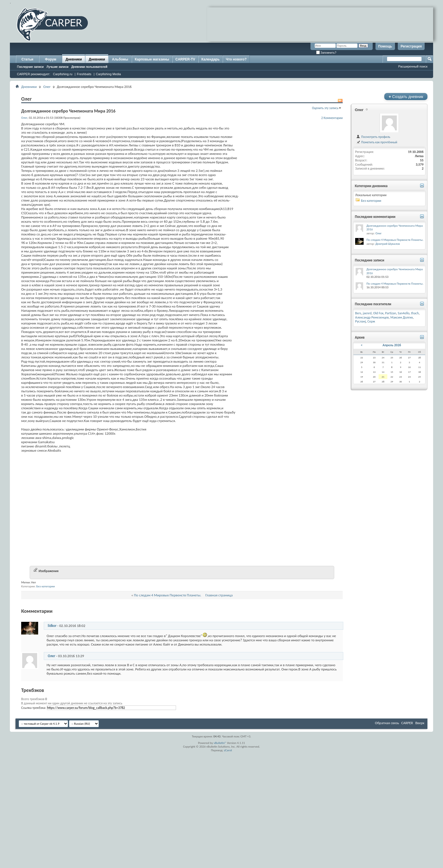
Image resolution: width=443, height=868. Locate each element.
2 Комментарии (332, 118)
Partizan (391, 313)
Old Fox (378, 313)
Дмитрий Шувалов (388, 244)
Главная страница (219, 705)
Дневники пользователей (89, 67)
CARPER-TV (185, 59)
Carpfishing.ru (63, 74)
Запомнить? (326, 53)
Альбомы (120, 59)
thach (415, 313)
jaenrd (367, 313)
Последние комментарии (375, 217)
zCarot (228, 861)
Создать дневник (406, 97)
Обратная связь (387, 833)
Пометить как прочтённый (377, 142)
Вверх (420, 833)
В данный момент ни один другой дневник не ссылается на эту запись (72, 813)
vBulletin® (220, 853)
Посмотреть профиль (373, 137)
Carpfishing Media (108, 74)
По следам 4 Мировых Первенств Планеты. (168, 705)
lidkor (52, 736)
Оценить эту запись (325, 108)
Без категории (45, 697)
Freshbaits (84, 74)
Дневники (74, 59)
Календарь (211, 59)
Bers (358, 313)
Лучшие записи (58, 67)
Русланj (361, 321)
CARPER (407, 833)
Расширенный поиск (413, 66)
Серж (371, 321)
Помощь (385, 46)
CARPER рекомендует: (34, 74)
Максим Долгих (402, 317)
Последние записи (30, 67)
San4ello (404, 313)
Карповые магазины (152, 59)
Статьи (27, 59)
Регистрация (411, 46)
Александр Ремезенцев (372, 317)
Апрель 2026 (392, 345)
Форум (51, 59)
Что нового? (236, 59)
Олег (47, 87)
